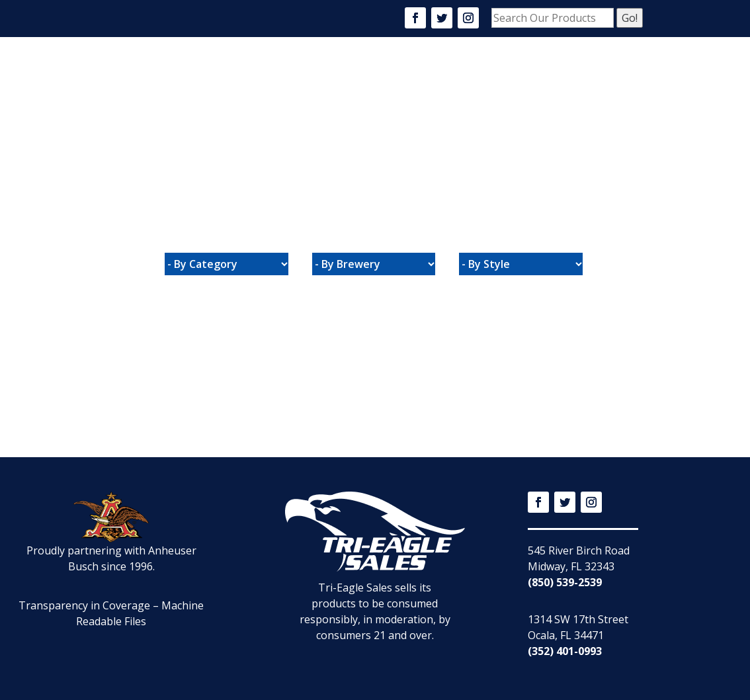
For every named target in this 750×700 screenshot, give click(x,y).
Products (373, 78)
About (318, 78)
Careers (432, 78)
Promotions (604, 78)
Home (274, 78)
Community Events (513, 78)
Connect (282, 130)
